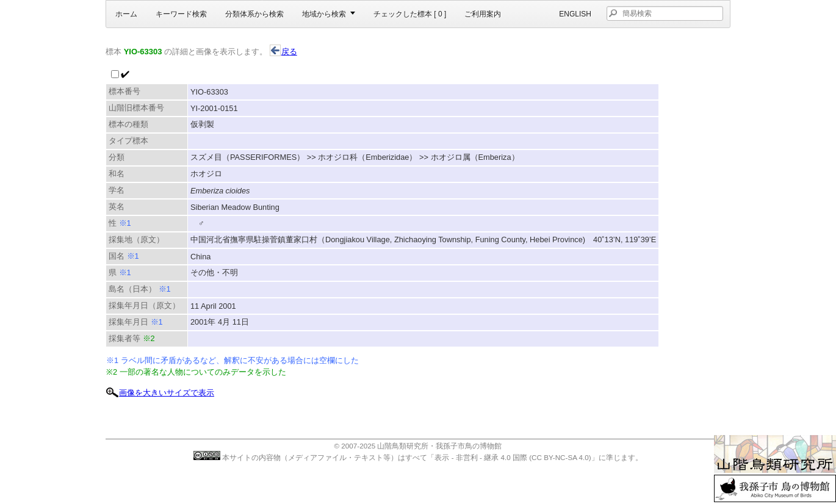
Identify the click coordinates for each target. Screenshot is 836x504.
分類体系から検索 (254, 14)
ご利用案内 (483, 14)
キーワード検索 (181, 14)
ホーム (126, 14)
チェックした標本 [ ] (410, 14)
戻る (283, 52)
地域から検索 (324, 14)
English (575, 14)
